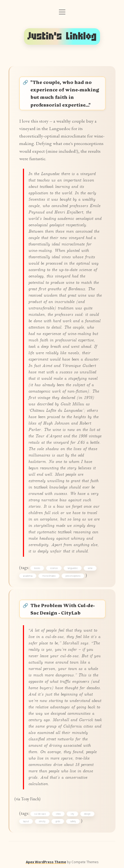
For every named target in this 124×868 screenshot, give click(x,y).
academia (28, 576)
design (87, 814)
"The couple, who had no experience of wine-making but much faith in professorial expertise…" (65, 93)
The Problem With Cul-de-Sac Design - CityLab (63, 609)
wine (90, 568)
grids (58, 821)
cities (58, 814)
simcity (42, 821)
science (54, 568)
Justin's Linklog (62, 36)
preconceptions (73, 576)
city (72, 814)
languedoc (73, 568)
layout (26, 821)
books (37, 568)
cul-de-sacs (40, 814)
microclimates (49, 576)
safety (73, 821)
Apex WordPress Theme (46, 862)
